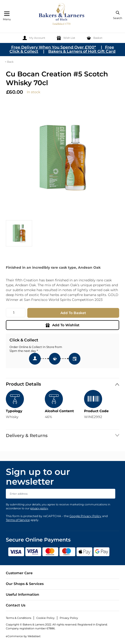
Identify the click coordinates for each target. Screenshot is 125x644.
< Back (9, 62)
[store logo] (62, 15)
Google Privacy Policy (85, 516)
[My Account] (34, 38)
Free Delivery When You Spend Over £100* (54, 47)
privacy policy (39, 508)
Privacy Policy (69, 618)
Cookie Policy (45, 618)
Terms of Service (18, 520)
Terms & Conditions (19, 618)
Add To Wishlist (62, 325)
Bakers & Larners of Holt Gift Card (82, 51)
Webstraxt (34, 636)
